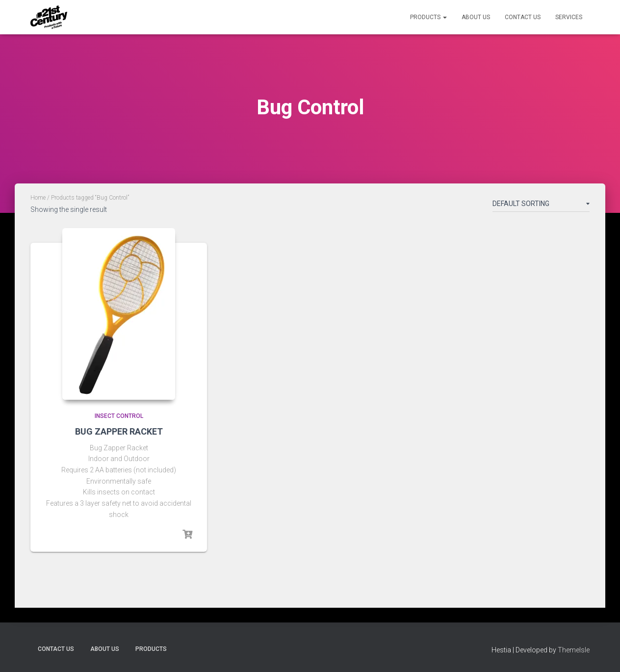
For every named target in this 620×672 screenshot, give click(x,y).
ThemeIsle (574, 650)
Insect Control (119, 416)
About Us (476, 17)
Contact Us (523, 17)
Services (569, 17)
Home (38, 198)
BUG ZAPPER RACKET (119, 431)
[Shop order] (541, 206)
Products (428, 17)
